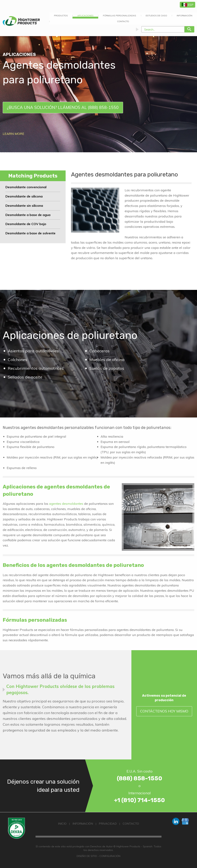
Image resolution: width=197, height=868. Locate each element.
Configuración (110, 856)
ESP (187, 5)
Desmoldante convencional (26, 187)
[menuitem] (61, 16)
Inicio (62, 824)
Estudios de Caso (156, 16)
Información (83, 824)
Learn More (14, 134)
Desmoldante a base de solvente (30, 233)
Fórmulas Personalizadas (120, 16)
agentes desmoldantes (66, 504)
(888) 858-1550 (140, 778)
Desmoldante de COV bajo (26, 224)
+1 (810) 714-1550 (139, 800)
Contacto (123, 21)
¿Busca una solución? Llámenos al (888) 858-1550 (63, 107)
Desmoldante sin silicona (24, 206)
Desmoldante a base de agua (28, 215)
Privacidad (108, 824)
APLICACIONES (85, 16)
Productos (61, 16)
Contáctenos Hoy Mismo (164, 711)
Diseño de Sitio (87, 856)
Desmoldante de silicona (24, 196)
